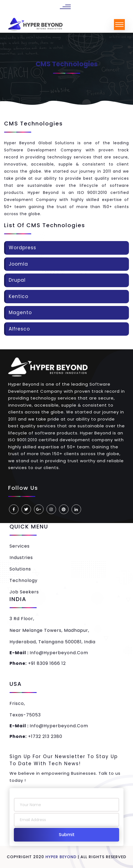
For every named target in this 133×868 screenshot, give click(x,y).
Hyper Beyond (61, 857)
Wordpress (22, 248)
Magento (20, 313)
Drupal (17, 280)
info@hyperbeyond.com (49, 653)
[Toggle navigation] (119, 25)
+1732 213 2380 (36, 736)
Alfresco (19, 329)
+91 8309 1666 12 (38, 663)
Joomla (18, 264)
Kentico (18, 296)
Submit (67, 835)
